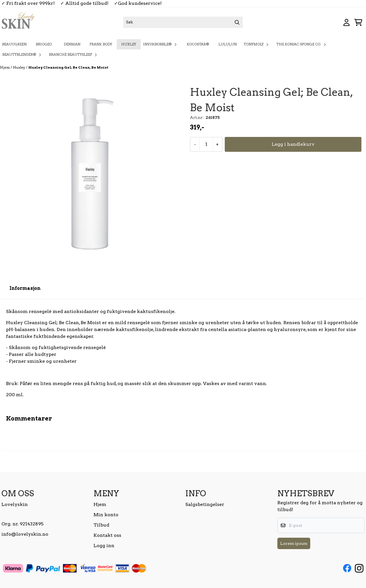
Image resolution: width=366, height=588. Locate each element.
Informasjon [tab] (25, 288)
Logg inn (104, 546)
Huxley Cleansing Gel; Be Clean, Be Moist (68, 67)
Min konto (106, 515)
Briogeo (45, 44)
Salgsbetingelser (205, 504)
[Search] (237, 22)
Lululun (228, 44)
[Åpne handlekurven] (358, 22)
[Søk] (183, 22)
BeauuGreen (14, 44)
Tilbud (101, 525)
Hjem (5, 67)
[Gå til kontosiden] (347, 22)
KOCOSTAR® (198, 44)
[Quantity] (206, 144)
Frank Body (101, 44)
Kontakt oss (107, 535)
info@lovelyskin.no (25, 534)
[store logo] (18, 22)
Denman (72, 44)
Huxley (129, 44)
